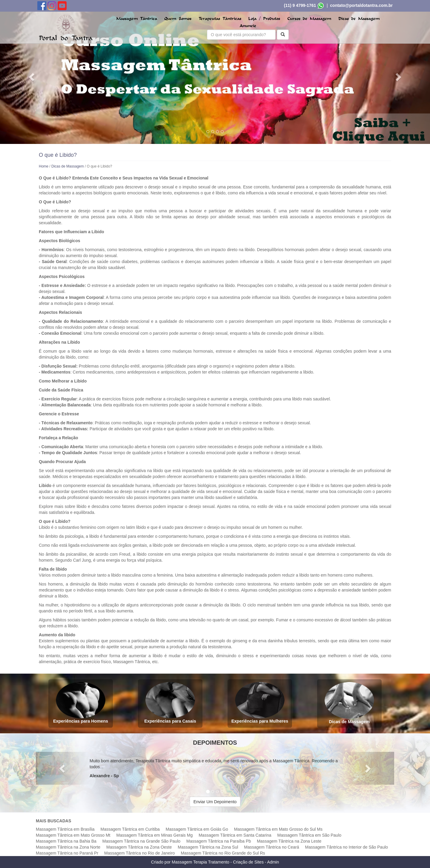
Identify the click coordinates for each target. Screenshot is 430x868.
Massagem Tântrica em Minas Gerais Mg (154, 835)
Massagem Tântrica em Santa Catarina (235, 835)
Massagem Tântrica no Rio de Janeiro (139, 853)
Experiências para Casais (170, 703)
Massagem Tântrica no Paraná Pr (67, 853)
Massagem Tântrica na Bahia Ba (66, 841)
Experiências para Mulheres (260, 703)
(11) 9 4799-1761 (300, 5)
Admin (273, 862)
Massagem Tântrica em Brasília (65, 829)
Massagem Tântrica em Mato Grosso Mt (73, 835)
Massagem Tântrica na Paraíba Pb (219, 841)
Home (44, 166)
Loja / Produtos (264, 19)
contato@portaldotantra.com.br (361, 5)
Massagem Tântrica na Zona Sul (208, 847)
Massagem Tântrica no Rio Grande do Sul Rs (223, 853)
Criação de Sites (248, 862)
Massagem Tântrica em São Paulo (310, 835)
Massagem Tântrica (137, 19)
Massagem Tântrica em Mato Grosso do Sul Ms (278, 829)
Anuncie (248, 26)
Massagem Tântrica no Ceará (271, 847)
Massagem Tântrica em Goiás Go (197, 829)
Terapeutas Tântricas (220, 19)
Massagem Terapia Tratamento (201, 862)
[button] (32, 77)
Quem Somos (178, 19)
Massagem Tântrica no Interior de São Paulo (347, 847)
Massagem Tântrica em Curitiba (130, 829)
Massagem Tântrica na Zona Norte (68, 847)
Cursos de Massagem (309, 19)
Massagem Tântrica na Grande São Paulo (141, 841)
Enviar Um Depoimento (215, 802)
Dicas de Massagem (359, 19)
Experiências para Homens (81, 703)
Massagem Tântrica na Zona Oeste (139, 847)
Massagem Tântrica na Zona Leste (289, 841)
